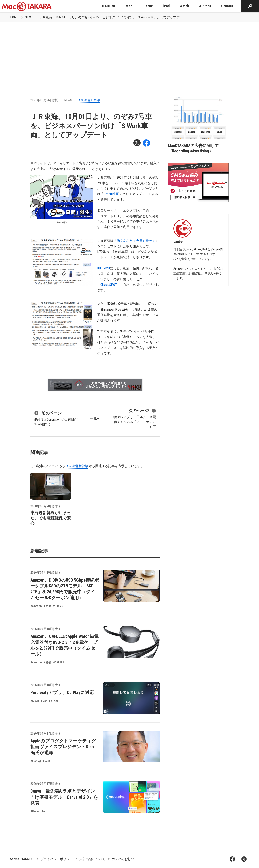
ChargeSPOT (109, 285)
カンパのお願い (123, 859)
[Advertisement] (129, 53)
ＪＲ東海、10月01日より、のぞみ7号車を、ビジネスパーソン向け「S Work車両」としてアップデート (113, 17)
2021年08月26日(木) (44, 100)
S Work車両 (111, 194)
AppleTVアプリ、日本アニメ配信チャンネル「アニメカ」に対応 (134, 418)
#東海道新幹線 (89, 100)
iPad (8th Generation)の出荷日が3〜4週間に (56, 418)
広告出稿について (92, 859)
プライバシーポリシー (57, 859)
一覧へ (95, 418)
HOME (14, 17)
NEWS (29, 17)
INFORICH (103, 268)
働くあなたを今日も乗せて (136, 241)
